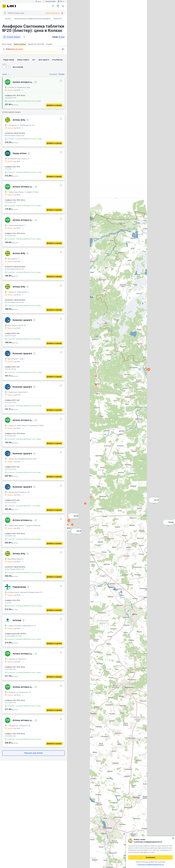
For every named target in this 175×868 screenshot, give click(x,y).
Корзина (63, 6)
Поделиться (24, 37)
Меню (4, 6)
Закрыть (173, 838)
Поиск (5, 13)
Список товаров (58, 6)
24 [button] (69, 520)
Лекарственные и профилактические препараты (32, 19)
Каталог (8, 19)
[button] (119, 434)
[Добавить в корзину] (54, 105)
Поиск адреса (4, 49)
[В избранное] (61, 81)
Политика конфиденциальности (150, 864)
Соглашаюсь (151, 857)
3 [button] (72, 525)
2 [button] (85, 504)
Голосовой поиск (62, 13)
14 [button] (149, 369)
